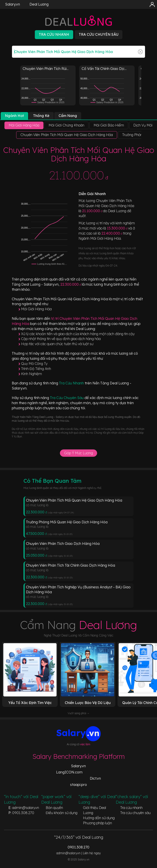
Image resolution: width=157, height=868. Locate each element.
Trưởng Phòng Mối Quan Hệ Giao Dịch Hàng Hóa (67, 522)
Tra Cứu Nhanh (72, 383)
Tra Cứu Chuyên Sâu (67, 398)
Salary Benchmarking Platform (79, 756)
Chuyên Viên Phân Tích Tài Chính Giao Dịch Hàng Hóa (71, 565)
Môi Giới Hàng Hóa (36, 309)
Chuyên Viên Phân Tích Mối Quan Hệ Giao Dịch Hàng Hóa (74, 500)
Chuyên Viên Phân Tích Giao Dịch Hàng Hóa (63, 544)
